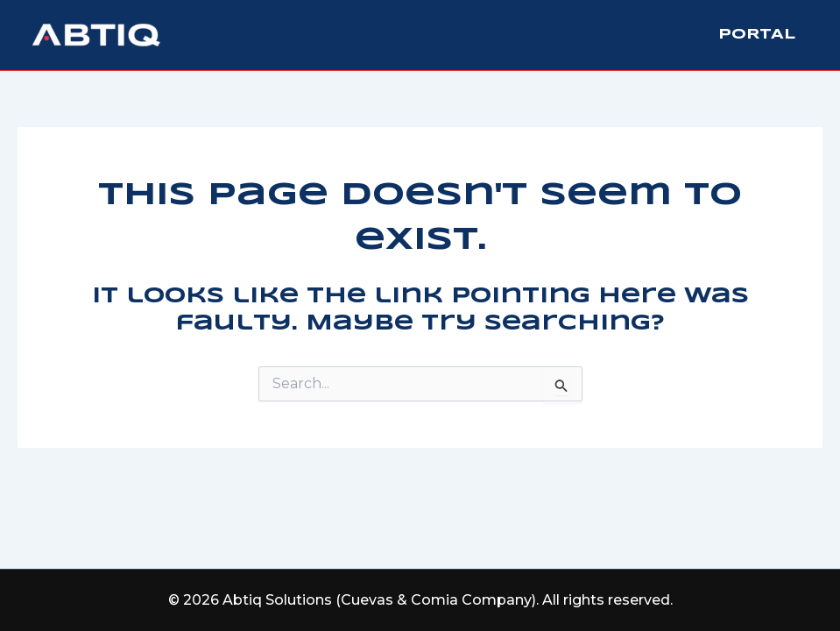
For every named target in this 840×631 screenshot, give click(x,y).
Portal (757, 35)
